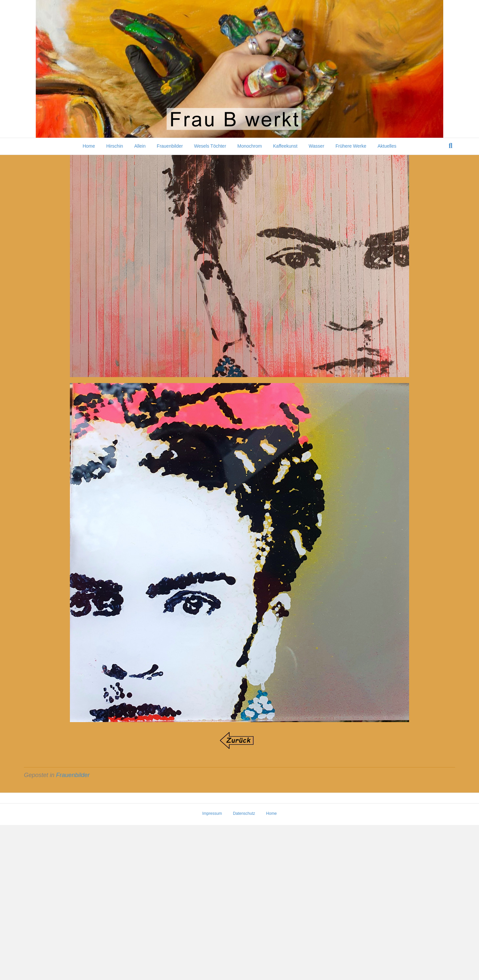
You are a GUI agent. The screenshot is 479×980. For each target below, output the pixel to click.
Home (89, 146)
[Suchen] (451, 146)
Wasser (317, 146)
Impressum (212, 968)
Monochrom (249, 146)
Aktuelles (387, 146)
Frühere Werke (351, 146)
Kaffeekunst (285, 146)
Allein (140, 146)
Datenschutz (244, 968)
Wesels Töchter (210, 146)
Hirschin (115, 146)
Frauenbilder (170, 146)
